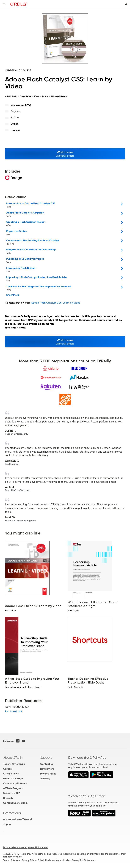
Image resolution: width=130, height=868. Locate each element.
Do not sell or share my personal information (26, 847)
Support (46, 758)
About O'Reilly (13, 758)
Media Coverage (13, 779)
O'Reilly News (11, 774)
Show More (13, 295)
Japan (7, 824)
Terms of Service (11, 860)
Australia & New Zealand (18, 819)
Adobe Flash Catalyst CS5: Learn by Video (56, 303)
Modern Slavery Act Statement (79, 860)
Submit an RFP (11, 793)
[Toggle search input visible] (126, 4)
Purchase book (14, 711)
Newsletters (47, 769)
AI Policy (45, 779)
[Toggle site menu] (4, 4)
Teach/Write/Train (14, 764)
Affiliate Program (13, 788)
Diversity (8, 798)
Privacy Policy (48, 774)
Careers (8, 769)
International (12, 813)
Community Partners (15, 783)
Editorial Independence (49, 860)
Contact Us (47, 764)
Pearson (15, 130)
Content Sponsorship (15, 803)
